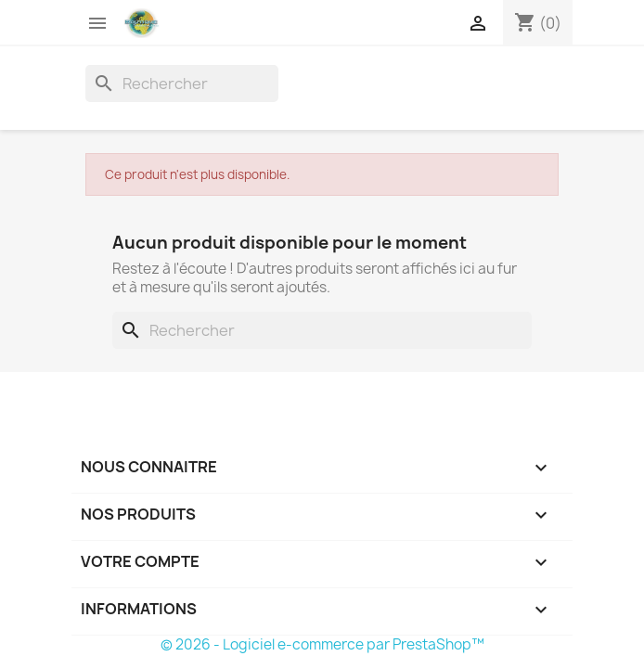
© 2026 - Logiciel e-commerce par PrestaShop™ (322, 644)
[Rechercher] (182, 84)
